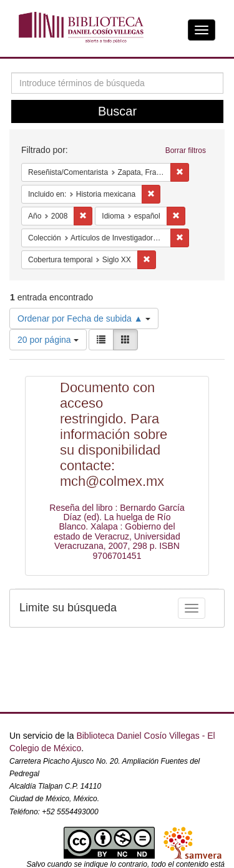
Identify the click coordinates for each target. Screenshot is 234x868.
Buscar (117, 111)
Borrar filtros (186, 150)
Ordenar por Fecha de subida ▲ (84, 318)
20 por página (48, 340)
